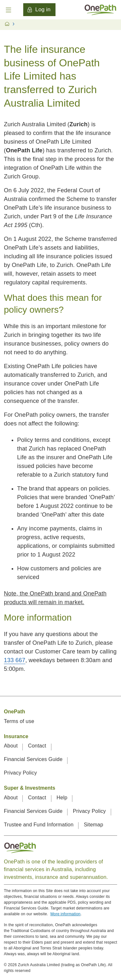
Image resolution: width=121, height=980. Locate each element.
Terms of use (19, 721)
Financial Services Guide (34, 759)
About (11, 746)
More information (65, 914)
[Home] (100, 9)
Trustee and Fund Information (39, 825)
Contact (38, 746)
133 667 (15, 660)
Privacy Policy (20, 773)
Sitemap (94, 825)
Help (63, 798)
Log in (38, 9)
